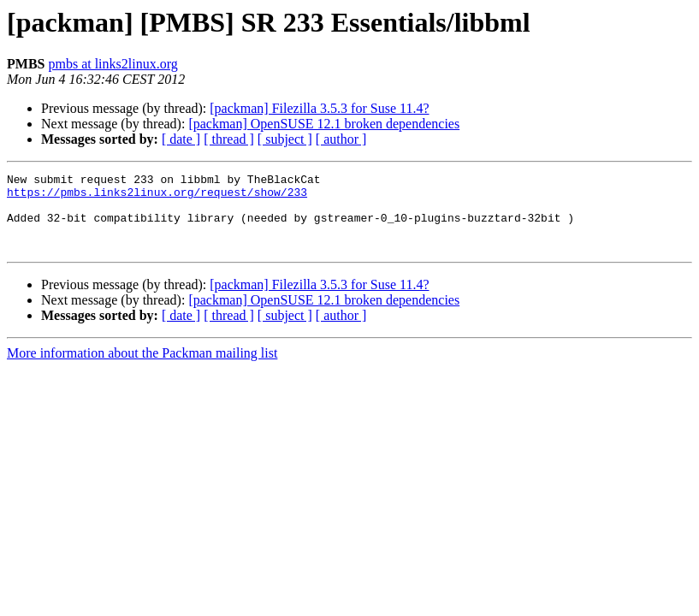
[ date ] (181, 139)
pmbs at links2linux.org (113, 64)
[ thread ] (229, 139)
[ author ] (341, 139)
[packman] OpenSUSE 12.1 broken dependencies (324, 124)
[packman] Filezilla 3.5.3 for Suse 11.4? (319, 108)
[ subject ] (285, 139)
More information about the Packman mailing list (142, 368)
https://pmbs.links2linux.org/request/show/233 (157, 197)
